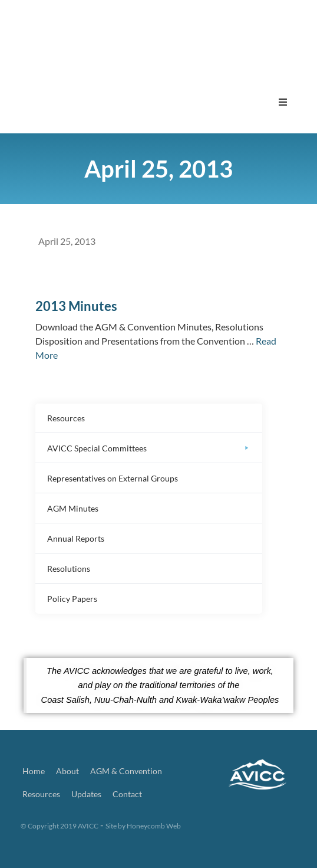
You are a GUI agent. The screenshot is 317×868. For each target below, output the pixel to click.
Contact (127, 794)
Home (34, 771)
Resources (41, 794)
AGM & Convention (126, 771)
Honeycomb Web (154, 826)
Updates (86, 794)
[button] (283, 102)
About (67, 771)
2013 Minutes (76, 306)
